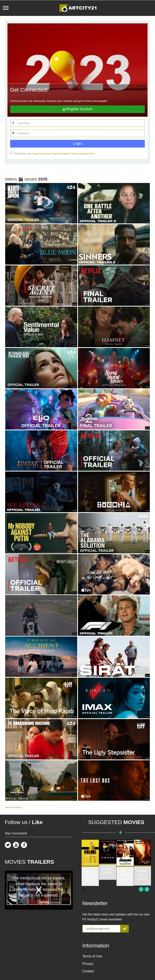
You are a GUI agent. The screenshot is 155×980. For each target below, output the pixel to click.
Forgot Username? (41, 154)
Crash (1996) (107, 871)
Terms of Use (92, 956)
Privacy (88, 964)
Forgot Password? (61, 154)
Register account (77, 109)
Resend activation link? (83, 154)
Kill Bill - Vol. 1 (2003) (90, 875)
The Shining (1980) (125, 875)
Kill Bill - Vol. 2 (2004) (142, 875)
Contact (88, 971)
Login (77, 144)
